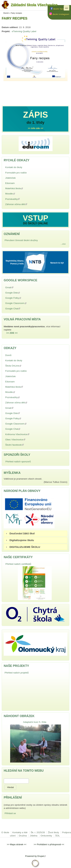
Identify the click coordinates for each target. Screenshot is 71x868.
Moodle (18, 194)
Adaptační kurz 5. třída (35, 722)
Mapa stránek (17, 844)
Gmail (17, 287)
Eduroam (10, 183)
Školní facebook (22, 445)
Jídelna (34, 836)
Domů (6, 13)
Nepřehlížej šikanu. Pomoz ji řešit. (15, 262)
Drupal (42, 856)
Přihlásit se (10, 813)
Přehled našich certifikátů (18, 564)
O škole (5, 832)
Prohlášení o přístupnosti (49, 844)
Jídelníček (10, 178)
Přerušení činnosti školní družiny (21, 240)
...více (63, 244)
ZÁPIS (35, 115)
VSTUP (35, 218)
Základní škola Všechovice (30, 5)
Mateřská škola (22, 188)
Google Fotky (21, 298)
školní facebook (60, 9)
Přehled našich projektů (17, 673)
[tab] (35, 534)
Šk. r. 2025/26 (38, 832)
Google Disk (20, 293)
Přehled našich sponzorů (18, 462)
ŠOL (58, 836)
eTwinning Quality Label (24, 31)
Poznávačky (20, 199)
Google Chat (21, 309)
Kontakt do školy (14, 167)
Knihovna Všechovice (25, 434)
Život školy (54, 832)
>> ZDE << (12, 333)
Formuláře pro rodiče (16, 173)
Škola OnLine (21, 366)
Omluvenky (46, 836)
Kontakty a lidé (20, 832)
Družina (23, 836)
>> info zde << (35, 128)
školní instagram (59, 14)
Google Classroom (24, 303)
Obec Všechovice (23, 440)
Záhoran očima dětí (24, 204)
